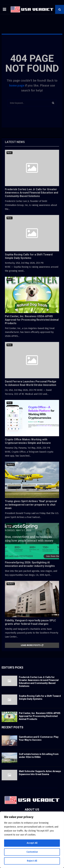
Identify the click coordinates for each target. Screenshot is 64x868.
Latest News (15, 142)
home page (17, 86)
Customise (32, 852)
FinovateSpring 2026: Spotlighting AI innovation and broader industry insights (30, 564)
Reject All (32, 861)
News (10, 153)
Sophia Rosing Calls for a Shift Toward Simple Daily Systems (29, 256)
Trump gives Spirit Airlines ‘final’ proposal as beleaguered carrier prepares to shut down (31, 505)
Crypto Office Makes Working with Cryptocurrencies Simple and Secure (28, 441)
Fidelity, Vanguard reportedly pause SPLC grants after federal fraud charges (30, 622)
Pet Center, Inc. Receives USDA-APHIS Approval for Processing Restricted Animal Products (32, 320)
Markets (11, 465)
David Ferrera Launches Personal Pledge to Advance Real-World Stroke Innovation (31, 383)
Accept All (32, 843)
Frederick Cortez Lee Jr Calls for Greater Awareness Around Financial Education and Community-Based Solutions (32, 193)
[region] (32, 840)
